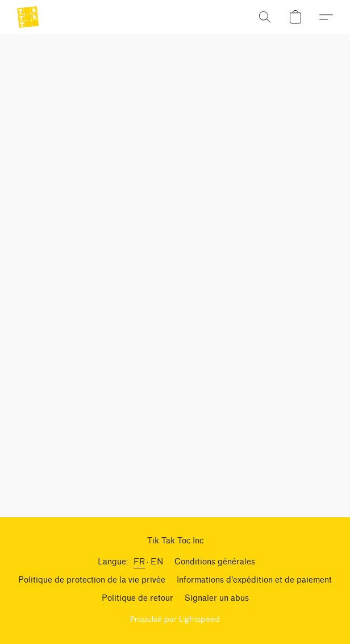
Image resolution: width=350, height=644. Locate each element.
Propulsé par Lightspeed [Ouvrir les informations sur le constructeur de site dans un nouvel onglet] (175, 619)
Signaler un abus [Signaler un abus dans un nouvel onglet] (217, 598)
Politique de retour (137, 598)
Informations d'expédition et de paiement (254, 580)
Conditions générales (215, 562)
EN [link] (157, 562)
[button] (28, 17)
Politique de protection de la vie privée (92, 580)
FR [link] (139, 562)
